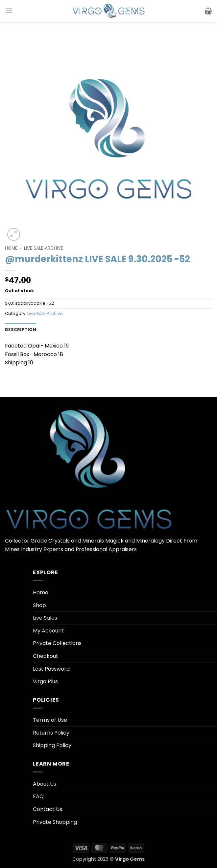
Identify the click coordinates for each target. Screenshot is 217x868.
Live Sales (45, 618)
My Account (48, 631)
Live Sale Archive (44, 248)
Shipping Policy (52, 745)
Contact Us (48, 809)
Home (11, 248)
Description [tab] (21, 330)
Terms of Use (50, 720)
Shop (39, 605)
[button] (9, 11)
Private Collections (57, 643)
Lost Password (51, 669)
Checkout (46, 656)
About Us (45, 784)
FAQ (38, 796)
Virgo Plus (45, 681)
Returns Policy (51, 733)
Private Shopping (55, 822)
